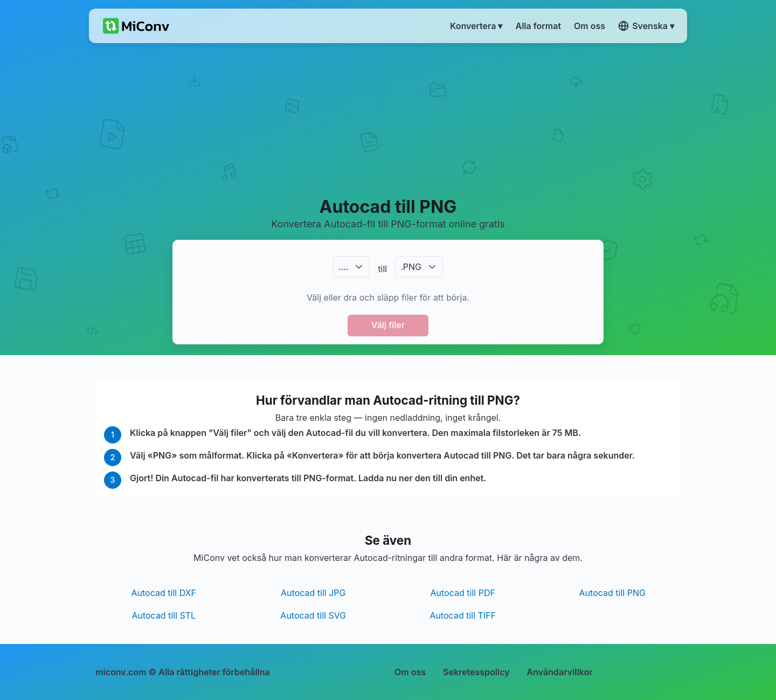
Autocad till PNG (612, 593)
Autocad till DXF (164, 593)
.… (343, 267)
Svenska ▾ (646, 26)
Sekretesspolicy (476, 672)
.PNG (411, 267)
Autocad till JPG (313, 593)
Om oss (410, 672)
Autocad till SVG (313, 615)
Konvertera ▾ (476, 26)
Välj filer (388, 325)
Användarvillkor (560, 672)
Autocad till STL (164, 615)
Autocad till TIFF (463, 615)
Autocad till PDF (463, 593)
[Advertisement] (388, 119)
